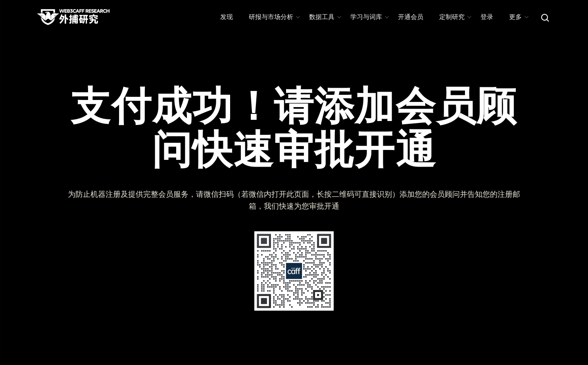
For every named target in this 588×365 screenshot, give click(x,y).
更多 (518, 17)
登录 (487, 17)
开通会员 (411, 17)
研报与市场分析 (274, 17)
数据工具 (325, 17)
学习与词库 (369, 17)
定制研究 (455, 17)
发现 (227, 17)
